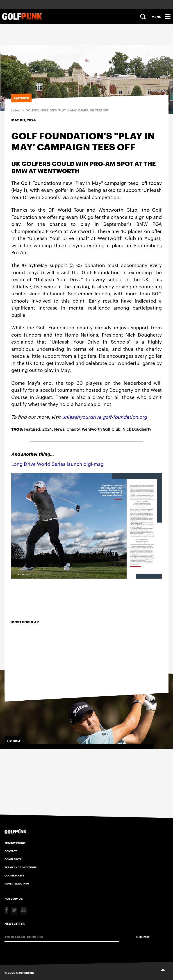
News (59, 429)
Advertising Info (17, 883)
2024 (47, 429)
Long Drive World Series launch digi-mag (57, 464)
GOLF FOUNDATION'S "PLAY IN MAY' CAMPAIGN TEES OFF (67, 110)
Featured (32, 429)
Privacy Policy (15, 843)
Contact (11, 851)
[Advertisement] (86, 58)
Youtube (23, 911)
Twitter (14, 911)
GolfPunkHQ (25, 973)
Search (143, 17)
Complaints (13, 859)
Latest (16, 110)
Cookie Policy (15, 875)
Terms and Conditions (20, 867)
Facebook (6, 911)
